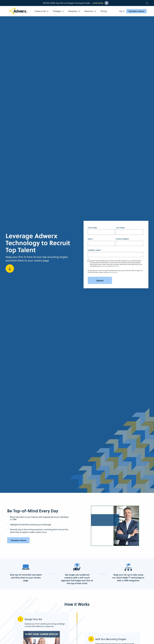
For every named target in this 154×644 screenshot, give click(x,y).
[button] (43, 11)
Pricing (104, 11)
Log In (122, 11)
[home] (19, 11)
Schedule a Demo (136, 11)
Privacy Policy (105, 266)
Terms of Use (115, 266)
